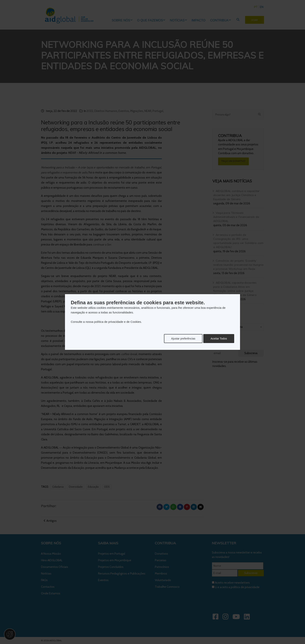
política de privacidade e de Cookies (118, 322)
